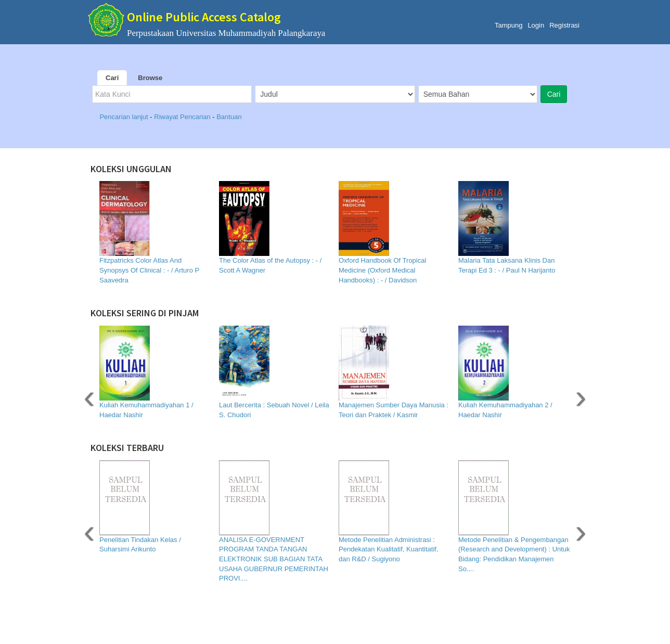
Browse (150, 78)
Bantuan (229, 117)
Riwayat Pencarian (183, 117)
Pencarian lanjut (125, 117)
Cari (112, 78)
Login (536, 25)
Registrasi (564, 25)
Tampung (508, 25)
